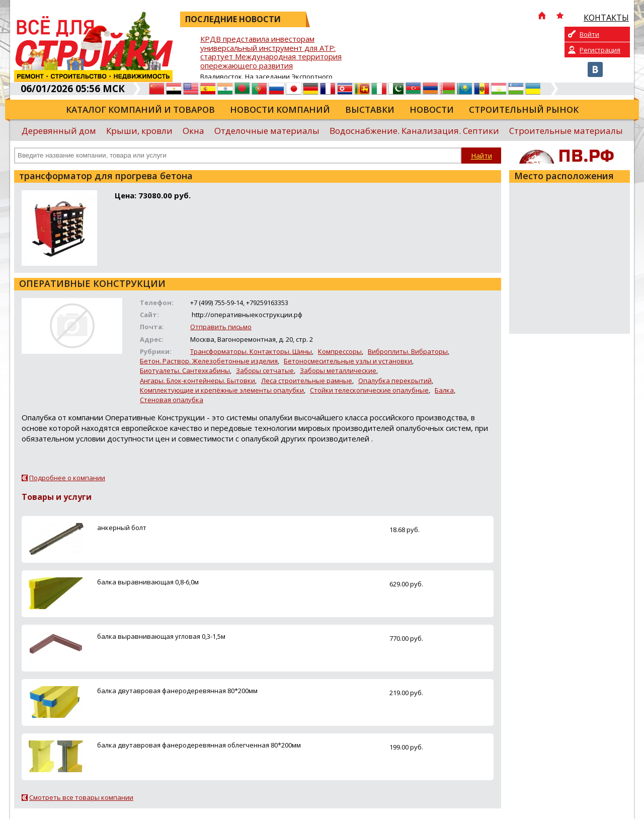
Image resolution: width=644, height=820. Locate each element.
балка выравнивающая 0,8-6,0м (148, 582)
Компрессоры (340, 351)
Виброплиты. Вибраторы (408, 351)
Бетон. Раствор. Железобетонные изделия (209, 361)
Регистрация (600, 50)
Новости (432, 109)
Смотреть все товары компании (81, 797)
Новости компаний (280, 109)
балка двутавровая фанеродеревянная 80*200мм (177, 691)
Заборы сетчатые (265, 370)
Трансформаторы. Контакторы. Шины (251, 351)
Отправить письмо (221, 327)
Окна (193, 131)
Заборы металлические (338, 370)
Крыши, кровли (139, 131)
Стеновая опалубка (172, 400)
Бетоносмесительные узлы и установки (348, 361)
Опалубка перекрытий (395, 381)
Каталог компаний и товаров (140, 109)
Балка (444, 390)
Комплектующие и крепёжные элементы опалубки (222, 390)
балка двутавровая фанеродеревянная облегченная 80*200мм (199, 745)
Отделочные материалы (267, 131)
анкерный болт (122, 528)
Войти (589, 34)
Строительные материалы (566, 131)
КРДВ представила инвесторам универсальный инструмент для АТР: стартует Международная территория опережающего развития (271, 53)
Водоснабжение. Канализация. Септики (414, 131)
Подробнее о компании (67, 478)
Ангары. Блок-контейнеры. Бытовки (197, 381)
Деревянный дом (59, 131)
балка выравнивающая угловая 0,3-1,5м (161, 636)
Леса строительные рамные (307, 381)
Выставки (370, 109)
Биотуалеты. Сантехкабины (185, 370)
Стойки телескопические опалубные (369, 390)
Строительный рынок (524, 109)
